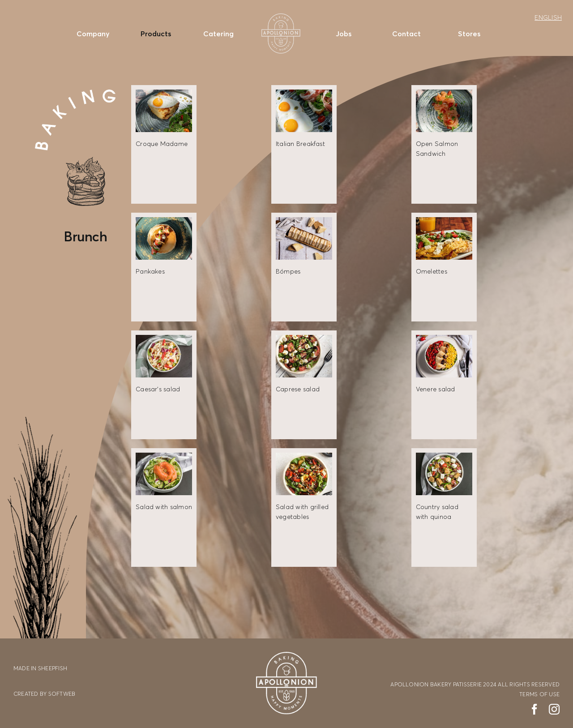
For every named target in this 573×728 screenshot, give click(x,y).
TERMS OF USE (539, 694)
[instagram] (554, 709)
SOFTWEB (62, 694)
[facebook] (535, 709)
